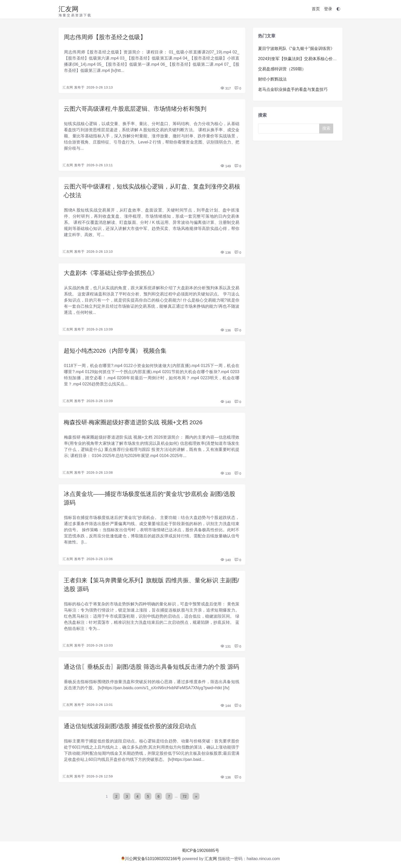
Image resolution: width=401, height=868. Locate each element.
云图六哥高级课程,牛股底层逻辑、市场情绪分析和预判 (138, 109)
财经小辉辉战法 (272, 79)
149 (225, 167)
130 (225, 477)
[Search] (290, 129)
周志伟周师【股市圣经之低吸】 (107, 37)
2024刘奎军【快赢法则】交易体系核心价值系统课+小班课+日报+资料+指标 (327, 59)
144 (225, 721)
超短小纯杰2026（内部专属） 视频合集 (117, 353)
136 (225, 255)
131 (225, 652)
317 (225, 89)
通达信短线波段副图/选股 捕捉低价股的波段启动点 (133, 742)
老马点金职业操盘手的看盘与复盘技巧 (293, 89)
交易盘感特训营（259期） (282, 69)
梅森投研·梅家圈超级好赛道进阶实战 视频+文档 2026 (136, 425)
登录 (328, 9)
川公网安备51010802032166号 (151, 859)
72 (185, 812)
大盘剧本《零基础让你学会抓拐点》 (113, 275)
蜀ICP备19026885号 (201, 850)
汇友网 (69, 9)
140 (225, 405)
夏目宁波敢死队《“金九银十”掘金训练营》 (296, 48)
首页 (316, 9)
